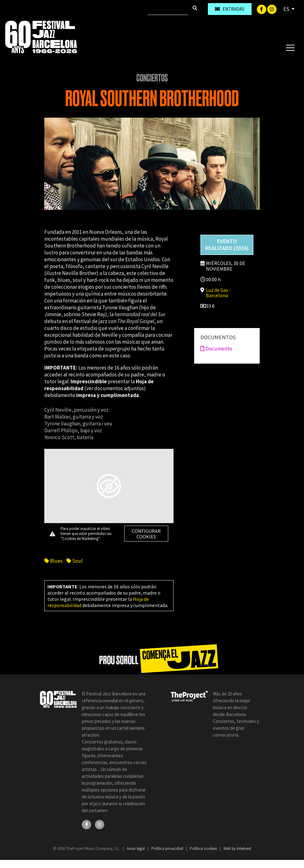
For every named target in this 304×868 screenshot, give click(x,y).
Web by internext (237, 848)
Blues (54, 561)
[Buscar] (168, 9)
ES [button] (287, 9)
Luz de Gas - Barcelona (218, 293)
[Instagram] (272, 9)
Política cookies (204, 848)
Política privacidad (168, 848)
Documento (216, 349)
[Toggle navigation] (290, 47)
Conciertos (152, 78)
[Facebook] (262, 9)
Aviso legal (136, 848)
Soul (75, 561)
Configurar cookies (146, 534)
